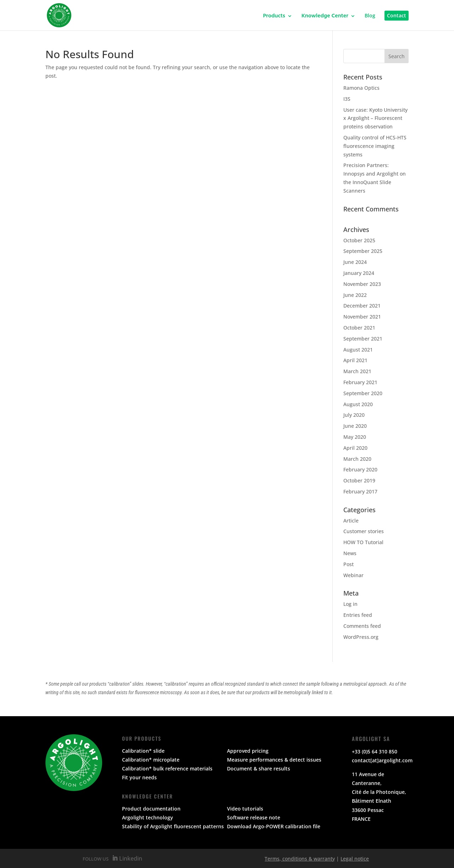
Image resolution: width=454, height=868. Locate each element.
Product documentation (151, 809)
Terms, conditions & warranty (300, 859)
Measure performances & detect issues (274, 760)
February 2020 (360, 469)
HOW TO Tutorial (363, 542)
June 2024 (355, 262)
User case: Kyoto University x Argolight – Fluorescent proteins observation (375, 118)
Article (351, 521)
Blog (370, 16)
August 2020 (358, 404)
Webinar (353, 575)
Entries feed (358, 615)
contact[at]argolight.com (382, 760)
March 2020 (357, 459)
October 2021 (359, 328)
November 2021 (362, 317)
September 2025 (363, 251)
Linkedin (130, 858)
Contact (397, 15)
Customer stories (364, 531)
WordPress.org (361, 637)
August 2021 (358, 350)
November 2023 (362, 284)
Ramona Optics (361, 88)
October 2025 (359, 240)
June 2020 (355, 426)
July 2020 (354, 415)
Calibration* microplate (151, 760)
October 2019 (359, 480)
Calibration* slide (143, 751)
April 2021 (355, 360)
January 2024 (359, 273)
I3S (347, 99)
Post (348, 564)
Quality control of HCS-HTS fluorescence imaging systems (375, 146)
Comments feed (362, 626)
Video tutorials (245, 809)
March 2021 (357, 371)
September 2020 (363, 393)
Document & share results (259, 769)
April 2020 (355, 448)
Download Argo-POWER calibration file (274, 826)
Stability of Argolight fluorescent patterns (173, 826)
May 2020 (355, 437)
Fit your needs (139, 777)
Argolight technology (148, 817)
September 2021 (363, 339)
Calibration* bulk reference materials (167, 769)
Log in (350, 604)
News (350, 553)
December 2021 (362, 306)
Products (274, 17)
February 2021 (360, 382)
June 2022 (355, 295)
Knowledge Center (325, 17)
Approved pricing (248, 751)
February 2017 (360, 491)
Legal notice (355, 859)
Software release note (254, 817)
